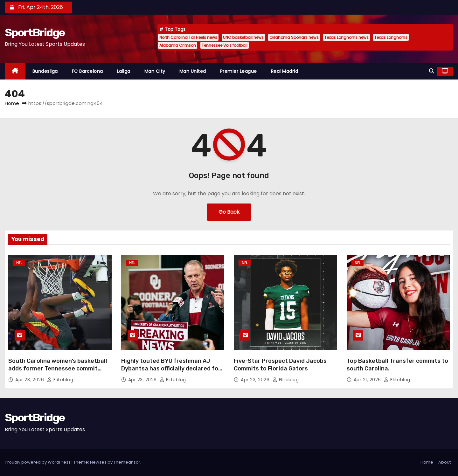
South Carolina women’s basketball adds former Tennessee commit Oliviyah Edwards (58, 369)
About (444, 462)
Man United (193, 71)
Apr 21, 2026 (368, 380)
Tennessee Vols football (225, 45)
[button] (432, 71)
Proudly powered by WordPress (38, 462)
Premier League (239, 71)
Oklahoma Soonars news (294, 37)
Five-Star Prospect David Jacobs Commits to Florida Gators (280, 365)
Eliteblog (60, 380)
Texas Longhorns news (347, 37)
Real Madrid (285, 71)
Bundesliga (45, 71)
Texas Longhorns (391, 37)
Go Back (229, 212)
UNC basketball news (243, 37)
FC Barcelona (87, 71)
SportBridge (35, 33)
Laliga (124, 71)
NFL (19, 263)
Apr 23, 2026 (30, 380)
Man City (155, 71)
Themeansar (127, 462)
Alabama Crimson (178, 45)
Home (12, 103)
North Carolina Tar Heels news (188, 37)
